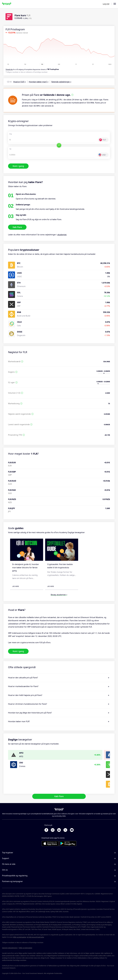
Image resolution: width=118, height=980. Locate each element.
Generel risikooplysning (10, 948)
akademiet (62, 235)
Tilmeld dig (9, 69)
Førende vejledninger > (61, 82)
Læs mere (16, 586)
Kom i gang (18, 166)
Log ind (106, 4)
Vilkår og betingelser (19, 937)
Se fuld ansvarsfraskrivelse (35, 937)
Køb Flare (17, 227)
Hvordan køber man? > (39, 82)
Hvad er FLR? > (20, 82)
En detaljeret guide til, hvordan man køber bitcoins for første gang (26, 567)
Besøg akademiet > (59, 595)
